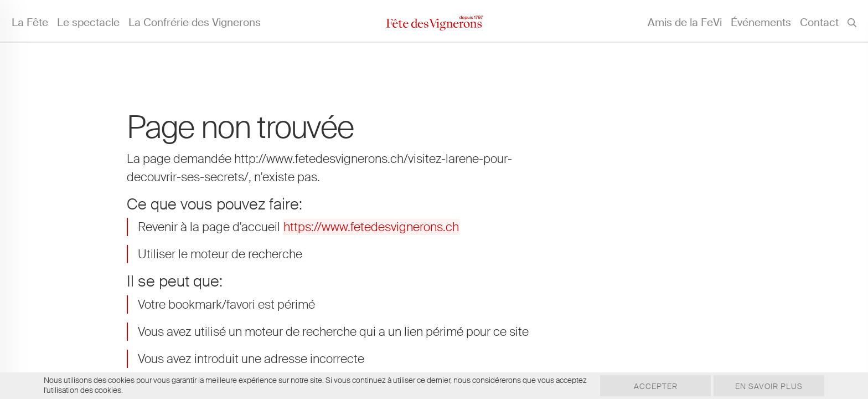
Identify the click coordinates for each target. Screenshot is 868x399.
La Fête (30, 22)
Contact (819, 22)
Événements (761, 22)
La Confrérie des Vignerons (195, 22)
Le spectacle (88, 22)
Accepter (656, 386)
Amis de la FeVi (685, 22)
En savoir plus (769, 386)
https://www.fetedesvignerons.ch (371, 227)
